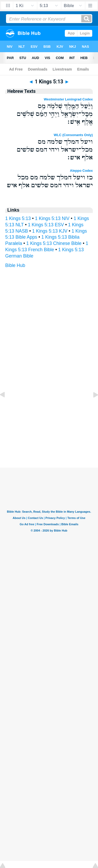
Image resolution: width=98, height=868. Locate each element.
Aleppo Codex (81, 171)
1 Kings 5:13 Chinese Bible (54, 243)
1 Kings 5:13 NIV (52, 218)
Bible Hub (15, 265)
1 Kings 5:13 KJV (50, 231)
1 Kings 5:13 (18, 218)
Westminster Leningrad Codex (68, 99)
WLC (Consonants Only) (73, 135)
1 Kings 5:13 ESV (46, 225)
